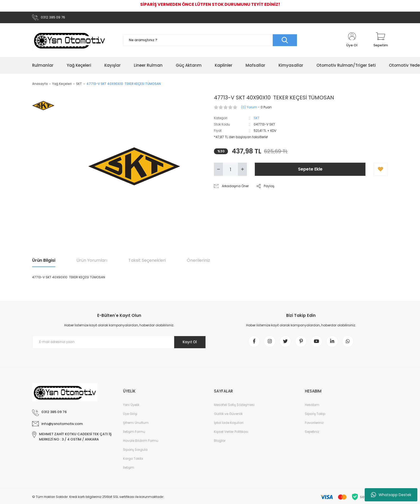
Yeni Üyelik (131, 407)
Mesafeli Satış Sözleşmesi (234, 407)
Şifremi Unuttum (136, 425)
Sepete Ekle (310, 170)
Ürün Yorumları (92, 261)
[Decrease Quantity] (218, 170)
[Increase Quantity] (242, 170)
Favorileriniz (314, 425)
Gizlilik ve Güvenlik (228, 416)
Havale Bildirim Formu (141, 443)
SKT (257, 119)
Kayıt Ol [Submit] (189, 343)
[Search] (210, 41)
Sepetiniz (312, 434)
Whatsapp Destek (391, 495)
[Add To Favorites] (381, 170)
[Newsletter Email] (119, 343)
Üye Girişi (130, 416)
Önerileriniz (198, 261)
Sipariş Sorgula (135, 452)
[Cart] (381, 41)
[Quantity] (230, 170)
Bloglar (220, 443)
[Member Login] (352, 41)
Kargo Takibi (133, 461)
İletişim (129, 470)
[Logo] (69, 41)
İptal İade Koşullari (229, 425)
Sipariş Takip (315, 416)
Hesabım (312, 407)
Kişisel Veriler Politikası (231, 434)
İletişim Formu (134, 434)
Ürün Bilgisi (44, 261)
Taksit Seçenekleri (147, 261)
